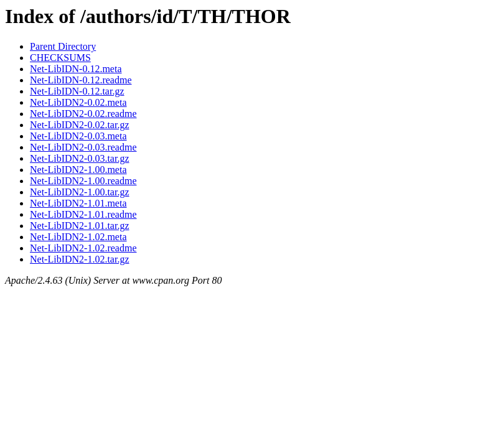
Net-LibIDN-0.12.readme (81, 80)
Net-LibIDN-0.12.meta (76, 69)
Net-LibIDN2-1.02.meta (78, 237)
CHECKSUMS (60, 58)
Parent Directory (63, 46)
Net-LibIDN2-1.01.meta (78, 203)
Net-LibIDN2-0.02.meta (78, 102)
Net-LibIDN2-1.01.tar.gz (80, 226)
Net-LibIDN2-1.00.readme (83, 181)
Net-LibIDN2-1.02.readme (83, 248)
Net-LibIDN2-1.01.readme (83, 214)
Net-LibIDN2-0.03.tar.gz (80, 158)
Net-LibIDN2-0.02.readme (83, 114)
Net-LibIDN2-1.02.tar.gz (80, 259)
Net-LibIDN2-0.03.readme (83, 147)
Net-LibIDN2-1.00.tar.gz (80, 192)
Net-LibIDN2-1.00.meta (78, 170)
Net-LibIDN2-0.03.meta (78, 136)
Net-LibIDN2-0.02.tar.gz (80, 125)
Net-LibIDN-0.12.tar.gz (77, 91)
